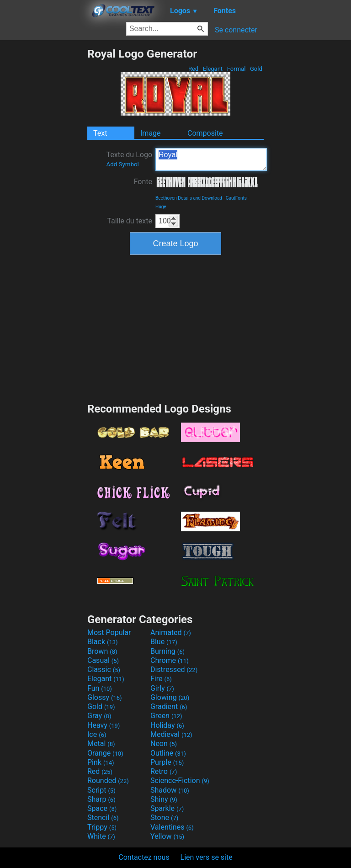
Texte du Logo (129, 159)
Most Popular (109, 632)
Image (151, 133)
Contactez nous (144, 857)
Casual (103, 660)
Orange (105, 753)
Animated (171, 632)
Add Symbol (122, 164)
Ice (97, 734)
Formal (237, 69)
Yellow (167, 836)
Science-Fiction (180, 781)
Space (102, 808)
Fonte (143, 182)
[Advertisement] (43, 184)
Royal (211, 159)
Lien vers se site (207, 857)
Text (100, 133)
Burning (168, 651)
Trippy (102, 827)
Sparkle (167, 808)
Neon (164, 744)
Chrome (170, 660)
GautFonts (236, 198)
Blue (164, 642)
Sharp (101, 799)
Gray (99, 716)
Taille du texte (130, 221)
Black (103, 642)
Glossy (105, 697)
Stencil (103, 818)
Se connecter (236, 30)
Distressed (174, 670)
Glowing (170, 697)
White (101, 836)
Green (166, 716)
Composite (205, 133)
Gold (256, 69)
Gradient (169, 707)
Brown (102, 651)
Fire (161, 679)
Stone (164, 818)
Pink (101, 762)
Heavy (104, 725)
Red (194, 69)
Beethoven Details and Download (189, 198)
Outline (168, 753)
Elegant (213, 69)
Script (101, 790)
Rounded (108, 781)
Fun (100, 688)
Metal (101, 744)
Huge (161, 207)
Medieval (171, 734)
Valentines (172, 827)
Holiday (167, 725)
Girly (162, 688)
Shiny (164, 799)
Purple (167, 762)
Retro (164, 771)
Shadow (170, 790)
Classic (104, 670)
